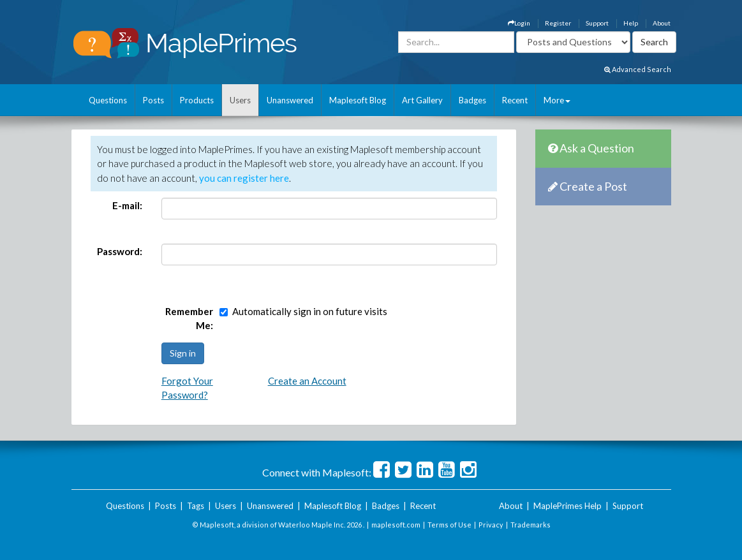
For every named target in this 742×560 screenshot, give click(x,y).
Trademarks (531, 525)
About (662, 23)
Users (240, 100)
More (557, 100)
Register (558, 23)
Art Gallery (422, 100)
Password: (120, 251)
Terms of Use (449, 525)
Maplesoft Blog (358, 100)
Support (597, 23)
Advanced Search (638, 69)
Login (519, 23)
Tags (196, 506)
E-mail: (127, 205)
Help (631, 23)
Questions (108, 100)
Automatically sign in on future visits (310, 311)
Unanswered (290, 100)
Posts (153, 100)
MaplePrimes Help (568, 506)
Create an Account (307, 381)
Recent (515, 100)
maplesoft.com (396, 525)
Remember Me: (189, 319)
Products (197, 100)
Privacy (491, 525)
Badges (472, 100)
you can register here (244, 178)
